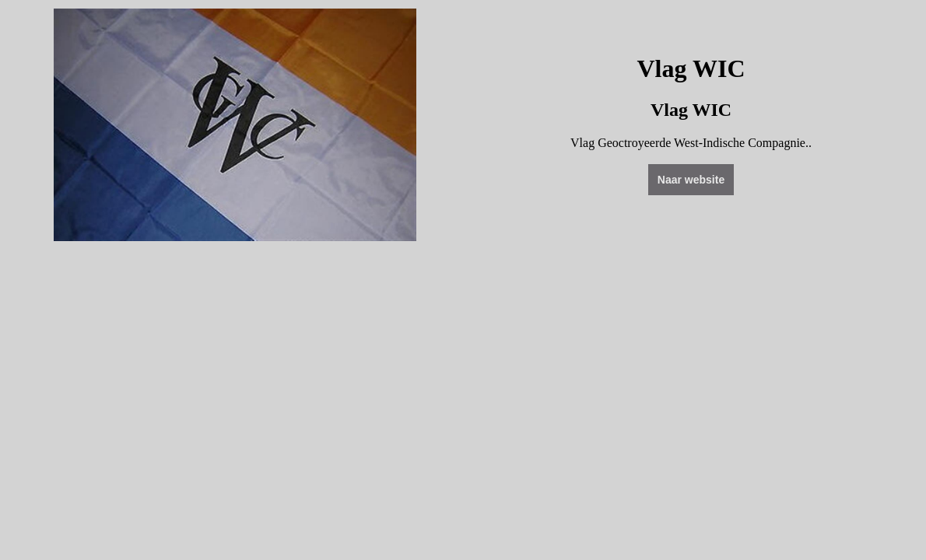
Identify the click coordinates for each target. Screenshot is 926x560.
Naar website (691, 180)
